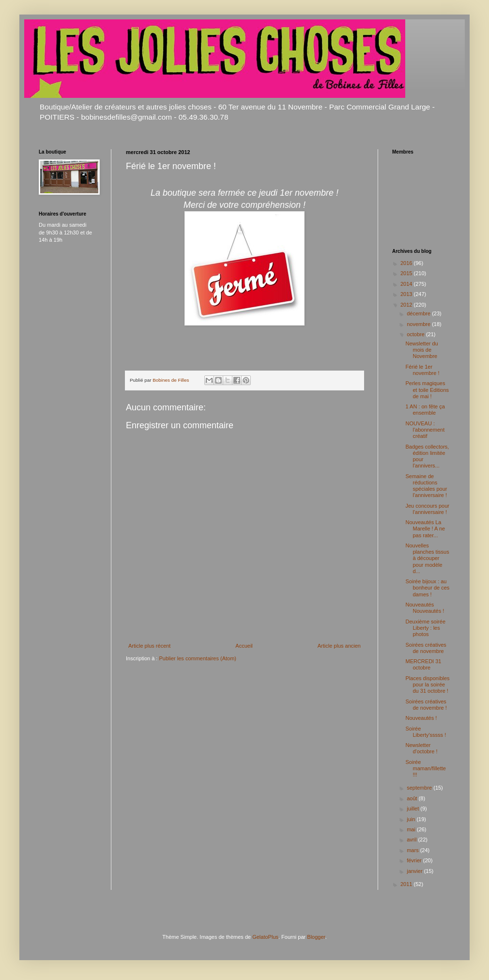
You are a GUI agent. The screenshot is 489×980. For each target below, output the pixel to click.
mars (413, 850)
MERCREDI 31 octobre (423, 664)
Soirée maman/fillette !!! (425, 768)
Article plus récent (149, 646)
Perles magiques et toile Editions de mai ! (427, 389)
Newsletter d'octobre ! (421, 748)
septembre (420, 788)
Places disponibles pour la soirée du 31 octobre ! (427, 684)
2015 (407, 273)
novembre (419, 324)
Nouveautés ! (421, 718)
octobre (416, 334)
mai (412, 829)
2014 (407, 284)
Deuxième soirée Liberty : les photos (425, 628)
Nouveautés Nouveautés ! (425, 608)
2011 (407, 884)
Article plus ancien (339, 646)
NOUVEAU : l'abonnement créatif (425, 430)
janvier (415, 871)
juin (412, 819)
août (413, 798)
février (415, 860)
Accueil (244, 646)
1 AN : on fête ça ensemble (425, 410)
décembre (419, 313)
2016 (407, 263)
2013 (407, 294)
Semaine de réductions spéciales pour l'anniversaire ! (426, 486)
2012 (407, 305)
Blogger (316, 937)
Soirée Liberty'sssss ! (426, 732)
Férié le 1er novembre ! (422, 370)
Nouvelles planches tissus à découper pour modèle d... (427, 558)
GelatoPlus (265, 937)
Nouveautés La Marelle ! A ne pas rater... (425, 529)
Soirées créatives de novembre (426, 648)
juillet (413, 809)
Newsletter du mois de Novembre (421, 350)
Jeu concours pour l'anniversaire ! (427, 509)
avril (412, 840)
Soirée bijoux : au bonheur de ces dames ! (427, 588)
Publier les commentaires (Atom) (198, 658)
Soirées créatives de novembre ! (426, 705)
